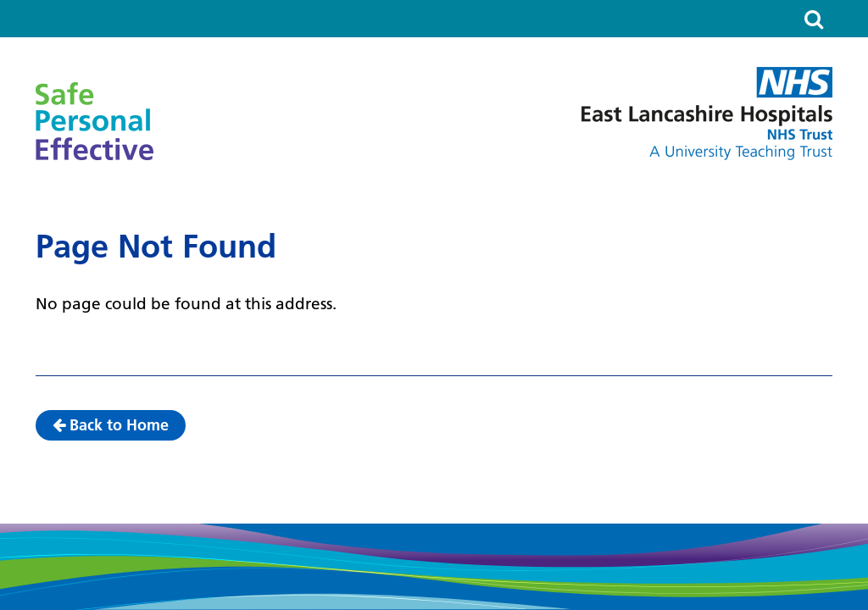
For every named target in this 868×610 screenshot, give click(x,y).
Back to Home (111, 425)
